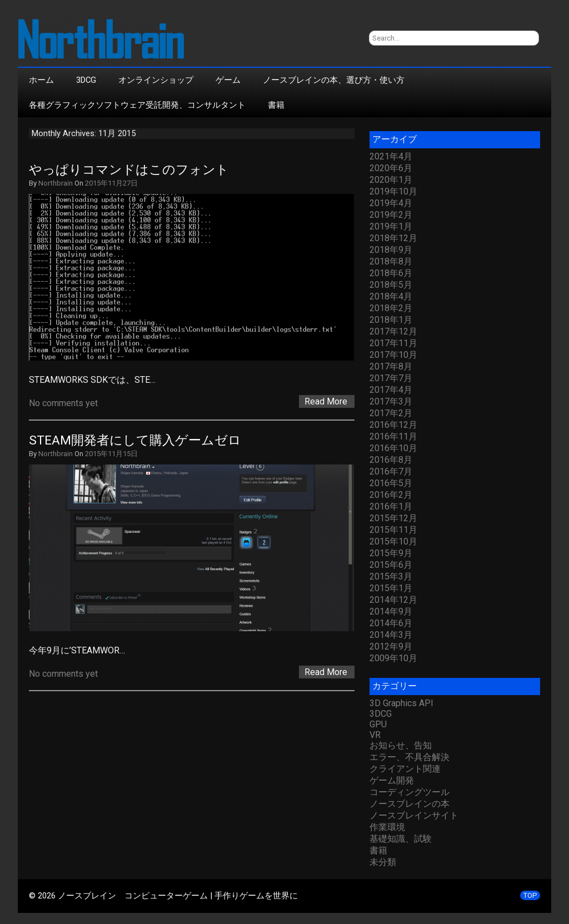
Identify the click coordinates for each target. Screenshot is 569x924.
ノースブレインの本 (410, 804)
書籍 (276, 105)
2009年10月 (393, 658)
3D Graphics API (401, 703)
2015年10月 (393, 541)
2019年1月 (391, 226)
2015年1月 (391, 588)
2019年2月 (391, 215)
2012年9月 (391, 646)
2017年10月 (393, 355)
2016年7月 (391, 471)
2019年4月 (391, 203)
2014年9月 (391, 611)
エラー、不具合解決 (410, 757)
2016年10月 (393, 448)
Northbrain (56, 183)
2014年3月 (391, 635)
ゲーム (228, 80)
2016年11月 (393, 436)
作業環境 (387, 827)
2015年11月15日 (111, 454)
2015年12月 (393, 518)
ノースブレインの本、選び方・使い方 (334, 80)
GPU (378, 724)
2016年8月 (391, 460)
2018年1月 (391, 320)
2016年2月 (391, 495)
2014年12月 (393, 600)
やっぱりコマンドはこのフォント (129, 170)
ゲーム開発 (392, 780)
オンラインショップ (156, 80)
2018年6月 (391, 273)
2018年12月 (393, 238)
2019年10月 (393, 191)
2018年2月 (391, 308)
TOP (530, 895)
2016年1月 (391, 506)
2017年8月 (391, 366)
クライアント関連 (405, 769)
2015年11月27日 (111, 183)
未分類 (383, 862)
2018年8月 (391, 261)
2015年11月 (393, 530)
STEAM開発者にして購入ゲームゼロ (135, 440)
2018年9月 (391, 250)
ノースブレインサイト (414, 815)
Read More (326, 401)
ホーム (41, 80)
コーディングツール (410, 792)
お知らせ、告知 (401, 745)
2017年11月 (393, 343)
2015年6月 (391, 565)
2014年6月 (391, 623)
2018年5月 (391, 285)
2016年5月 (391, 483)
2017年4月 (391, 390)
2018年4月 (391, 296)
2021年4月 (391, 156)
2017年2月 (391, 413)
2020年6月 (391, 168)
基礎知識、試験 (401, 839)
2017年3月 (391, 401)
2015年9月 (391, 553)
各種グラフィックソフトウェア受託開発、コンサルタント (137, 105)
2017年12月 (393, 331)
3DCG (86, 80)
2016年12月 (393, 425)
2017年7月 (391, 378)
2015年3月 (391, 576)
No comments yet (63, 403)
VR (375, 735)
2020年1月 (391, 180)
